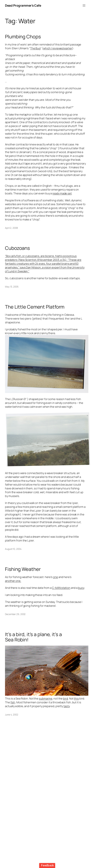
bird (65, 698)
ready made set (62, 193)
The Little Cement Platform (35, 307)
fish (13, 702)
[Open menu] (84, 5)
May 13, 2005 (12, 287)
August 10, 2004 (13, 549)
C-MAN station (61, 588)
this (76, 698)
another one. (13, 581)
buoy (81, 588)
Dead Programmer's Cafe (23, 5)
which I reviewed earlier (58, 48)
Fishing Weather (23, 569)
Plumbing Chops (23, 37)
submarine (46, 698)
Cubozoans (17, 248)
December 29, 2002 (15, 614)
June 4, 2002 (12, 715)
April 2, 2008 (11, 228)
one (55, 577)
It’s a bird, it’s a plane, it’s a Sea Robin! (33, 637)
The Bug (35, 48)
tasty (67, 706)
